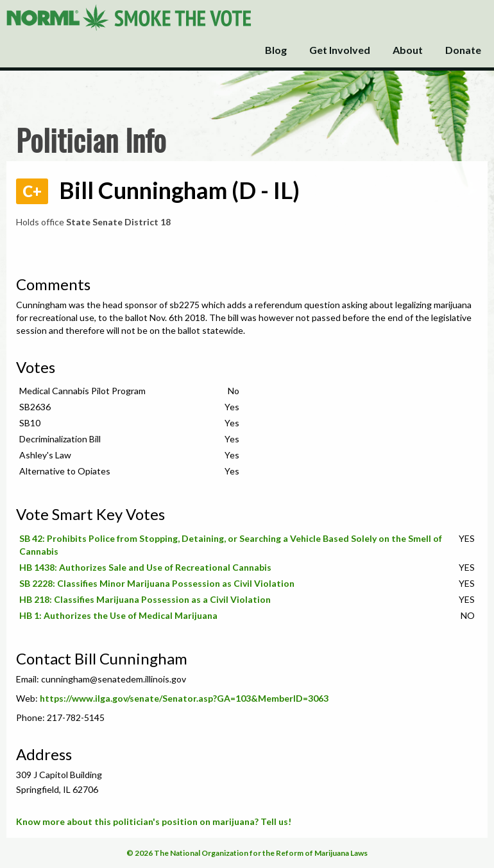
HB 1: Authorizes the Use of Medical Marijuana (118, 615)
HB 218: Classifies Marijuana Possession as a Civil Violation (145, 599)
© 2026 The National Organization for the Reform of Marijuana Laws (247, 853)
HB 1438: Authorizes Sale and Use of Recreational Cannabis (145, 567)
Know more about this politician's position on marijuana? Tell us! (154, 821)
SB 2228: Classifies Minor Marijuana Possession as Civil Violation (157, 583)
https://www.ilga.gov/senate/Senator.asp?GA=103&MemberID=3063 (184, 698)
